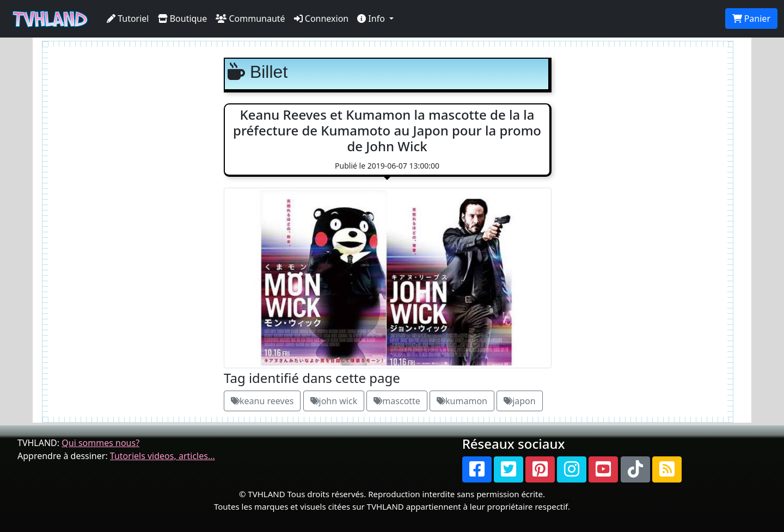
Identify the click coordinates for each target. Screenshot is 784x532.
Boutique (183, 18)
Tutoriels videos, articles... (163, 456)
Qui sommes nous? (100, 443)
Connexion (321, 18)
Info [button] (372, 18)
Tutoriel (128, 18)
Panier (751, 18)
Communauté (250, 18)
